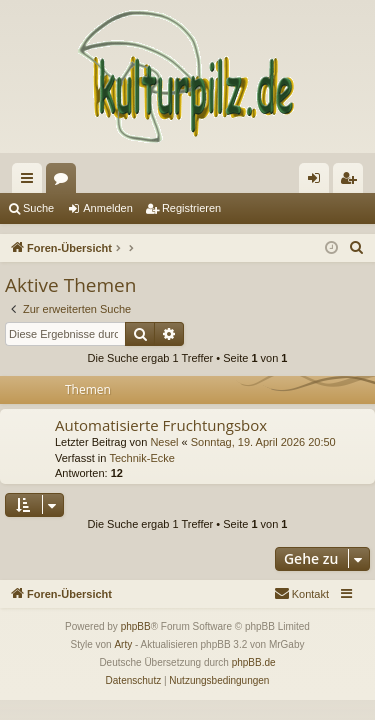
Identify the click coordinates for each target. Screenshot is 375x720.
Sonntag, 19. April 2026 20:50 (263, 442)
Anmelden (108, 208)
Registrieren (191, 208)
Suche (38, 208)
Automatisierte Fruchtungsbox (161, 425)
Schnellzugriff (31, 182)
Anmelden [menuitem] (318, 182)
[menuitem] (357, 248)
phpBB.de (254, 662)
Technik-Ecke (141, 458)
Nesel (164, 442)
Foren (65, 182)
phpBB (136, 626)
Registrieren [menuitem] (352, 182)
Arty (123, 644)
